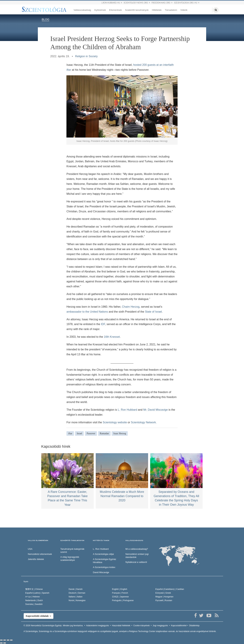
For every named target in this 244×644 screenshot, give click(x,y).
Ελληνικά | (163, 593)
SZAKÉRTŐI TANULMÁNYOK (73, 541)
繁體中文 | (34, 589)
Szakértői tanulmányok (137, 10)
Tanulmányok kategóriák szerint (72, 551)
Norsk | (77, 600)
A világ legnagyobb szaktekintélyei (70, 559)
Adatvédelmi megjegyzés (98, 626)
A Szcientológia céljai (103, 554)
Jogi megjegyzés (160, 626)
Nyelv (26, 581)
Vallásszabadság (82, 10)
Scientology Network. (144, 422)
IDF (103, 324)
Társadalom (171, 10)
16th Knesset (112, 337)
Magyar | (164, 597)
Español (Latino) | (37, 593)
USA (30, 549)
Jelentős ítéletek (36, 559)
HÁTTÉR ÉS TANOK (101, 541)
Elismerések (115, 10)
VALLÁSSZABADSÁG (134, 541)
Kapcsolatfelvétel (179, 626)
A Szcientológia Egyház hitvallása (105, 561)
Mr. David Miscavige (156, 410)
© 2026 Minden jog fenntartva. (53, 626)
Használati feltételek (121, 626)
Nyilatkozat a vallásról (136, 562)
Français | (120, 593)
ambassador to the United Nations (87, 312)
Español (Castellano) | (170, 589)
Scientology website (115, 422)
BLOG (46, 20)
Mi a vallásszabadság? (137, 549)
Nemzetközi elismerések (40, 554)
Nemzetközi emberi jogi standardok (137, 556)
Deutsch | (77, 593)
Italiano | (76, 597)
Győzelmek (100, 10)
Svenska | (34, 604)
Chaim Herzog (131, 307)
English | (120, 589)
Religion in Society (86, 56)
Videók (184, 10)
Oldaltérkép (194, 626)
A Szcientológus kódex (104, 567)
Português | (123, 600)
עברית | (33, 597)
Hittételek (157, 10)
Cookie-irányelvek (142, 626)
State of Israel (153, 312)
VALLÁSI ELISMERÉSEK (38, 541)
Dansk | (76, 589)
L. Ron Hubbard (127, 410)
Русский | (164, 600)
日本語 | (120, 597)
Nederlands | (34, 600)
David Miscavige (101, 572)
